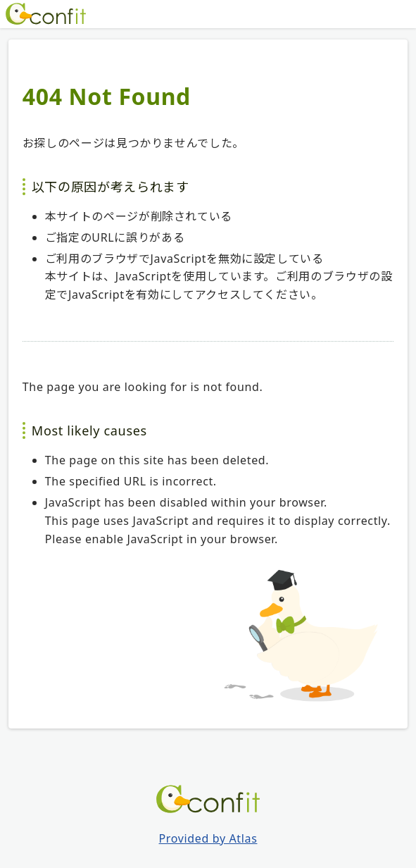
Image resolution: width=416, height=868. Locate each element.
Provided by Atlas (208, 838)
